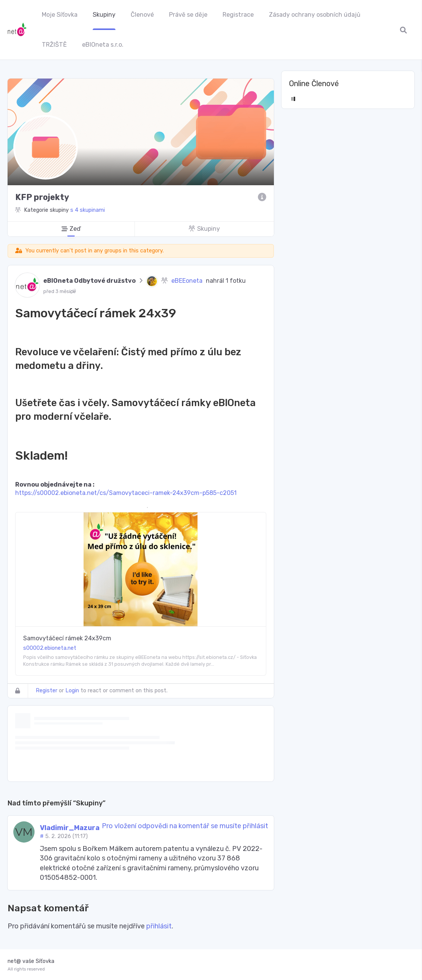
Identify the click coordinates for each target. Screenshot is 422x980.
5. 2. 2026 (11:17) (66, 836)
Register (47, 691)
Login (72, 691)
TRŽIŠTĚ (54, 45)
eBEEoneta (187, 281)
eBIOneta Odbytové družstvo (89, 281)
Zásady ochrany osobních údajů (315, 15)
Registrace (238, 15)
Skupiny (104, 15)
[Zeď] (71, 229)
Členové (142, 15)
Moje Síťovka (60, 15)
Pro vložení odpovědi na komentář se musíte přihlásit (185, 826)
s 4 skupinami (88, 210)
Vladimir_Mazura (70, 828)
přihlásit (159, 926)
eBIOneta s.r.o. (103, 45)
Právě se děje (188, 15)
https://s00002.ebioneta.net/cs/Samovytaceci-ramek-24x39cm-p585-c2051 (126, 493)
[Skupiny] (204, 229)
